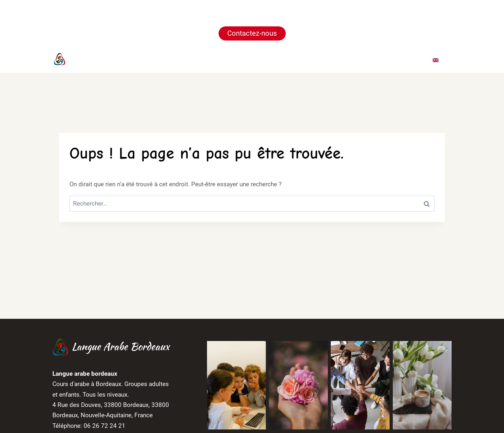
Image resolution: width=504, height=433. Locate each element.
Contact (410, 60)
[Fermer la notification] (494, 23)
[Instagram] (187, 60)
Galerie (355, 60)
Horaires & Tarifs (309, 60)
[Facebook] (175, 60)
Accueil (223, 60)
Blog (382, 60)
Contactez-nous (252, 33)
